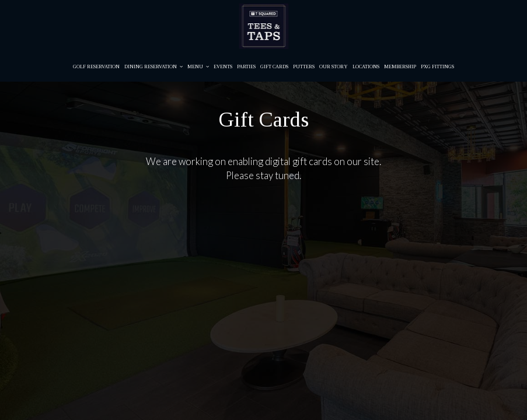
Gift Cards (274, 67)
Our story (334, 67)
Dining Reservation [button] (153, 67)
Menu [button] (198, 67)
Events (223, 67)
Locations (366, 67)
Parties (246, 67)
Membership (400, 67)
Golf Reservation (96, 67)
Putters (304, 67)
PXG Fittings (437, 67)
